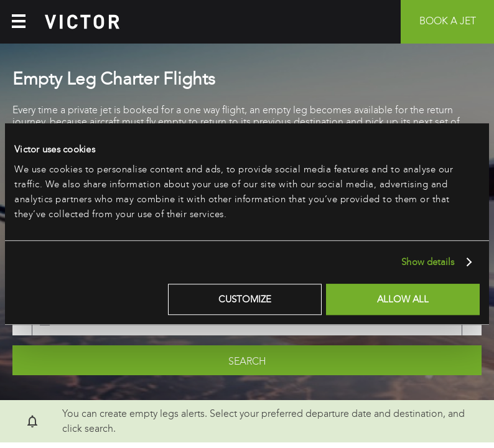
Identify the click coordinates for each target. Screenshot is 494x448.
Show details (428, 262)
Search (247, 361)
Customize (245, 299)
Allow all (403, 299)
